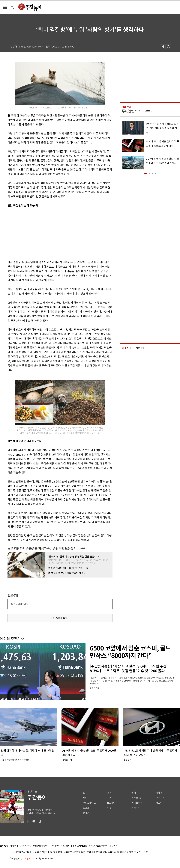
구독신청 (160, 798)
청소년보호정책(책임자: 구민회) (103, 846)
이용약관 (65, 846)
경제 (109, 793)
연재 (134, 793)
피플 (109, 808)
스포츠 (86, 808)
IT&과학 (111, 803)
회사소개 (14, 846)
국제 (109, 798)
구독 (83, 548)
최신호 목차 (137, 798)
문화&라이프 (89, 803)
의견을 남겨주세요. (20, 604)
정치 (85, 793)
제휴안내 (45, 846)
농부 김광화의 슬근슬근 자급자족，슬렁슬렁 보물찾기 (42, 549)
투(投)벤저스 (131, 111)
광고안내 (160, 803)
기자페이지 (137, 808)
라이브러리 (137, 803)
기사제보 (160, 793)
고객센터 (55, 846)
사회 (85, 798)
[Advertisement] (49, 233)
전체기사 (87, 813)
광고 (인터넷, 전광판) (30, 846)
